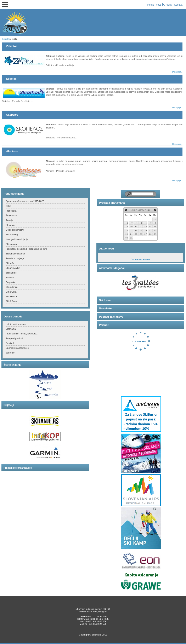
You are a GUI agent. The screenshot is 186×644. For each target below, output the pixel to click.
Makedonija (12, 287)
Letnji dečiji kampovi (16, 324)
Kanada (10, 277)
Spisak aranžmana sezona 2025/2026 (25, 201)
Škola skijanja (12, 365)
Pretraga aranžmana (112, 203)
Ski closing (11, 244)
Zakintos (12, 46)
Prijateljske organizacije (18, 468)
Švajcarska (11, 215)
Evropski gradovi (14, 338)
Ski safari (10, 263)
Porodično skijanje (15, 258)
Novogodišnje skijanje (17, 239)
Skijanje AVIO (13, 268)
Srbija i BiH (11, 273)
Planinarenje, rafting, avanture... (22, 334)
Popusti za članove (111, 317)
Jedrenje (10, 353)
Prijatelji (9, 405)
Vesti (159, 5)
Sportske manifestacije (17, 348)
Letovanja (11, 329)
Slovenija (10, 225)
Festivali (10, 343)
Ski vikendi (11, 297)
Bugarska (11, 282)
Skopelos (12, 115)
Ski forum (105, 300)
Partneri (104, 325)
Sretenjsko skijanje (15, 254)
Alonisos (12, 151)
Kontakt (178, 5)
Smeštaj (6, 39)
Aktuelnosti (106, 249)
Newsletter (106, 308)
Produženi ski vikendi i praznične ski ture (26, 249)
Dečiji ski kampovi (15, 230)
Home (151, 5)
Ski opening (12, 235)
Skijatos (11, 79)
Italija (9, 206)
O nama (168, 5)
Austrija (10, 220)
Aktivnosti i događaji (112, 268)
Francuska (11, 211)
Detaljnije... (177, 72)
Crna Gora (11, 292)
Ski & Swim (12, 301)
